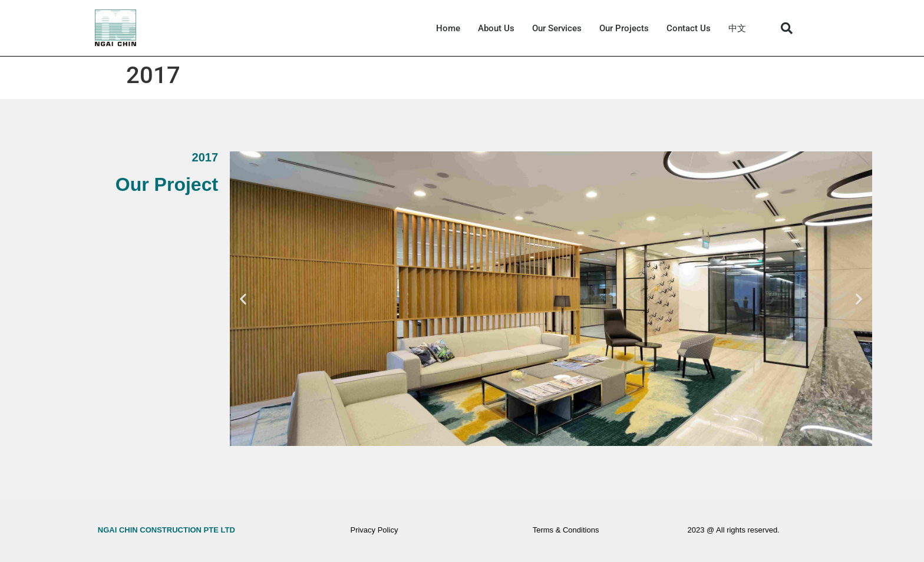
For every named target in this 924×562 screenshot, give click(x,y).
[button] (787, 28)
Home (448, 28)
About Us (496, 28)
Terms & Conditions (566, 530)
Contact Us (689, 28)
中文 (737, 28)
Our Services (557, 28)
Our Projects (624, 28)
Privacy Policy (374, 530)
